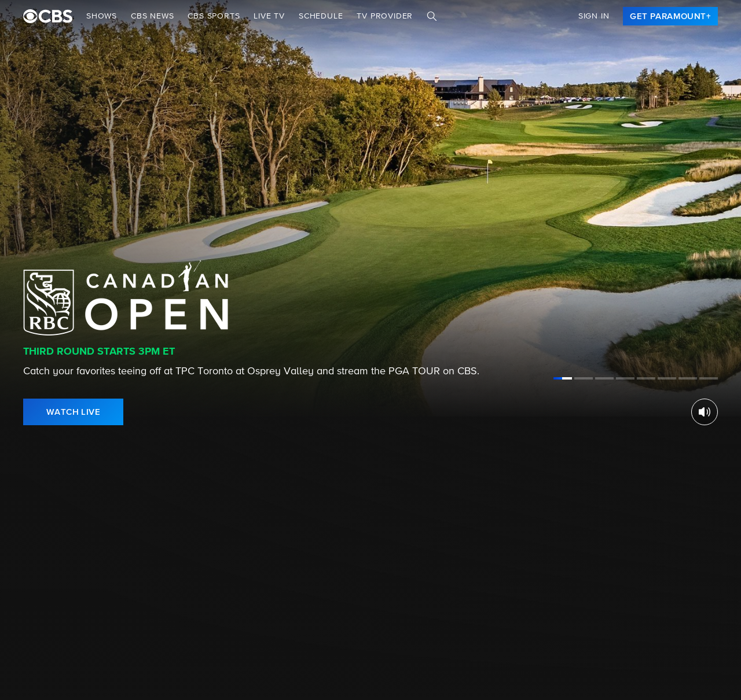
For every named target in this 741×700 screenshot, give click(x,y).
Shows (102, 16)
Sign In (594, 16)
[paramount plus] (48, 16)
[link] (670, 16)
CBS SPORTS (214, 16)
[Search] (432, 16)
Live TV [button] (269, 16)
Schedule (321, 16)
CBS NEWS (152, 16)
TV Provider (385, 16)
